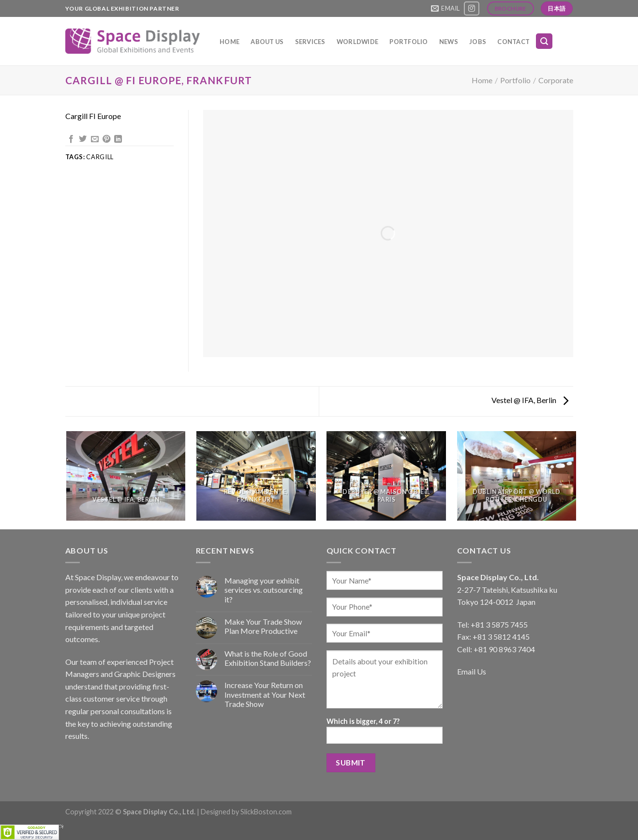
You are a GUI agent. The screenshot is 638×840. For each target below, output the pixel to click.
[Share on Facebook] (71, 139)
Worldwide (357, 42)
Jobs (478, 42)
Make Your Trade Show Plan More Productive (263, 626)
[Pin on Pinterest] (106, 139)
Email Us (472, 671)
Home (230, 42)
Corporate (556, 80)
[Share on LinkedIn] (118, 139)
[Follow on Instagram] (472, 8)
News (449, 42)
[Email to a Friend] (95, 139)
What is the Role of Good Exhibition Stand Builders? (268, 658)
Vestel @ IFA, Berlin (530, 400)
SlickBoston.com (266, 812)
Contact (513, 42)
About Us (267, 42)
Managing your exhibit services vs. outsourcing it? (264, 590)
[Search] (544, 41)
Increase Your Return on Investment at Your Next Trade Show (265, 694)
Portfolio (408, 42)
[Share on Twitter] (83, 139)
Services (310, 42)
